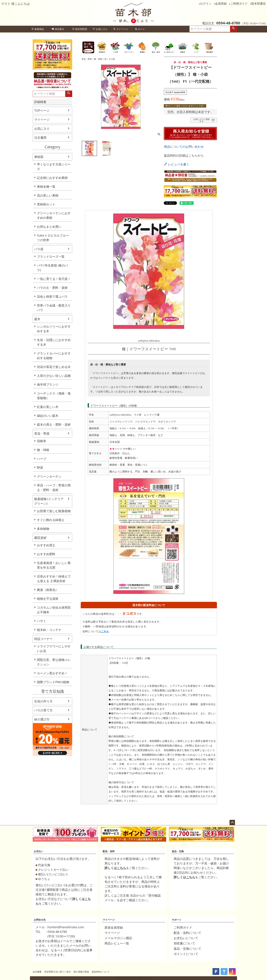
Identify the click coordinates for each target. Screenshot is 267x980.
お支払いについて (186, 938)
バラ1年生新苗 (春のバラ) (52, 268)
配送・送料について (187, 933)
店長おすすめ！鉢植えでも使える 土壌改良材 (54, 579)
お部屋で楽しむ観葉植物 (54, 511)
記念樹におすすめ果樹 (52, 178)
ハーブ (42, 459)
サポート (177, 920)
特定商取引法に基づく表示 (58, 972)
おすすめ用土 (46, 545)
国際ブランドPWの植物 (53, 682)
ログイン (206, 3)
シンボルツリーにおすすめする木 (54, 329)
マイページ (121, 29)
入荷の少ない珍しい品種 (54, 376)
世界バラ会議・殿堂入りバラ (54, 308)
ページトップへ (232, 823)
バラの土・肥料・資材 (52, 288)
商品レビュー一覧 (117, 943)
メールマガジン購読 (118, 938)
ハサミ (42, 621)
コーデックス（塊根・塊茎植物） (54, 396)
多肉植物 (43, 529)
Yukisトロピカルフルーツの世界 (53, 238)
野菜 (40, 468)
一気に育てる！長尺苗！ (54, 279)
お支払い (38, 851)
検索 (233, 29)
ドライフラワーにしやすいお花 (54, 649)
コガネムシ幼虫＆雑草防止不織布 (54, 610)
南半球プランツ (48, 384)
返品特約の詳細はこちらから (184, 155)
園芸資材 (40, 538)
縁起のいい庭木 (48, 416)
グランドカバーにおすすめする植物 (54, 356)
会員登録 (221, 3)
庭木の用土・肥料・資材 (54, 424)
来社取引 (58, 29)
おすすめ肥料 (46, 554)
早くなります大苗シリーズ (54, 167)
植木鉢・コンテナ (49, 630)
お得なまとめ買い (49, 227)
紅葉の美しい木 (48, 407)
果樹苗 (39, 157)
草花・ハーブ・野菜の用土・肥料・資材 (54, 488)
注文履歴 (40, 138)
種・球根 (43, 450)
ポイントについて (186, 954)
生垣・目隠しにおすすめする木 (54, 342)
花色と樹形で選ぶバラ (52, 296)
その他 (112, 59)
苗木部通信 (258, 3)
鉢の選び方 (42, 719)
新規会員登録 (114, 927)
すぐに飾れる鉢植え (51, 520)
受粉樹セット (46, 204)
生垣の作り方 (43, 701)
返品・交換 (178, 851)
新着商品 (38, 29)
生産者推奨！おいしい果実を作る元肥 (54, 565)
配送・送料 (109, 851)
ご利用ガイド (239, 3)
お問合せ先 (40, 920)
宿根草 (42, 441)
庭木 (37, 319)
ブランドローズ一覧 (51, 256)
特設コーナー (43, 639)
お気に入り (100, 29)
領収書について (184, 943)
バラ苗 (39, 249)
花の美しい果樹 (48, 195)
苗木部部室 (80, 29)
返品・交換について (187, 949)
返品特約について (101, 972)
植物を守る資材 (48, 599)
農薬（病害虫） (48, 590)
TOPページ (42, 110)
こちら (105, 631)
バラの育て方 (43, 710)
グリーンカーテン (49, 476)
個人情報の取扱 (81, 972)
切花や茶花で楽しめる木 (54, 367)
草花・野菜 (42, 433)
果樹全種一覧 (46, 187)
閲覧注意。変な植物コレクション (54, 662)
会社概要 (37, 972)
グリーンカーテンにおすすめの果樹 (54, 215)
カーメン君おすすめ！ (52, 673)
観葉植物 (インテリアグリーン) (49, 501)
